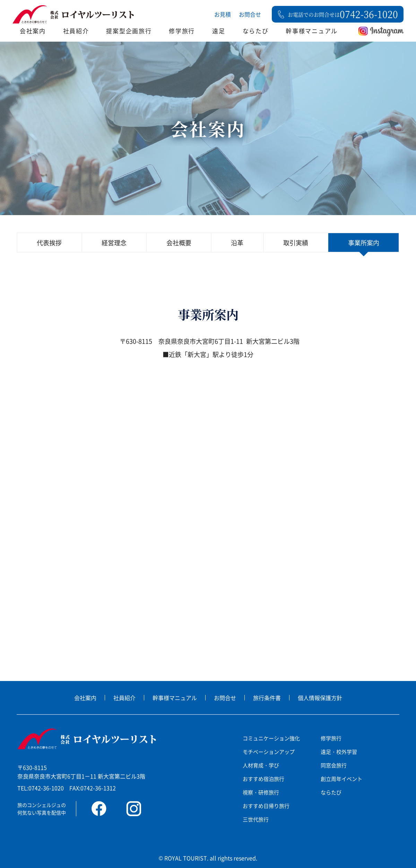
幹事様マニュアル (312, 31)
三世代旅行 (256, 819)
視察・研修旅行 (261, 792)
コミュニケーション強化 (271, 738)
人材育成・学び (261, 765)
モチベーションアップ (269, 752)
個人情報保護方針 (320, 698)
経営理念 (114, 242)
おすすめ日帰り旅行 (266, 806)
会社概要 (179, 242)
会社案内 (33, 31)
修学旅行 (182, 31)
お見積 (223, 14)
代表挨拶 (49, 242)
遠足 (219, 31)
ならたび (256, 31)
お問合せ (250, 14)
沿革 (237, 242)
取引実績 (296, 242)
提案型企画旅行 (129, 31)
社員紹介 (76, 31)
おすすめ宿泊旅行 (263, 779)
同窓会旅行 (334, 765)
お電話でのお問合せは (343, 14)
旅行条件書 (267, 698)
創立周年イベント (341, 779)
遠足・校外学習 (339, 752)
